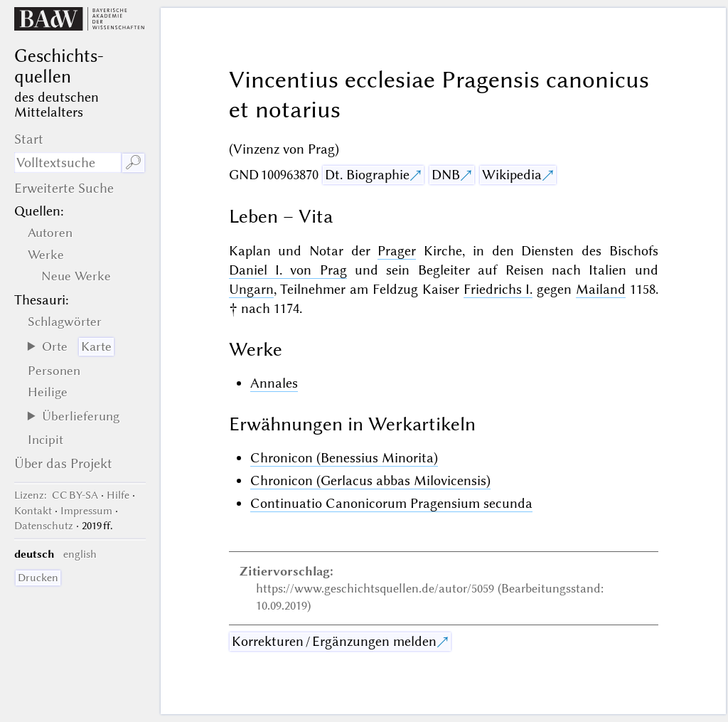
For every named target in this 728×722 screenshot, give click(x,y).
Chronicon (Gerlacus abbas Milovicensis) (370, 481)
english (80, 554)
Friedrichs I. (498, 289)
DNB (446, 175)
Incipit (45, 440)
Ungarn (251, 289)
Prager (397, 251)
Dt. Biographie (367, 175)
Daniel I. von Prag (288, 270)
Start (29, 139)
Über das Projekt (63, 463)
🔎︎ (133, 163)
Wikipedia (512, 175)
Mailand (601, 289)
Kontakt (33, 511)
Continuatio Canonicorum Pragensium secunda (391, 503)
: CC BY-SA (56, 495)
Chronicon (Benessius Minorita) (344, 458)
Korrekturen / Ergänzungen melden (334, 641)
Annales (274, 383)
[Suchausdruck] (68, 163)
